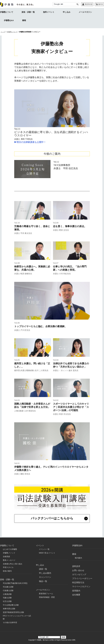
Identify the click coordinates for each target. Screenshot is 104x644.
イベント (40, 545)
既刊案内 (78, 557)
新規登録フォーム (46, 593)
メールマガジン (85, 12)
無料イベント (49, 12)
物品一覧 (43, 580)
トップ (3, 32)
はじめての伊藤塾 (10, 548)
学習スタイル (8, 566)
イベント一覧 (44, 548)
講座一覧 (43, 568)
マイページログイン (81, 586)
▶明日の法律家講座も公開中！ (30, 142)
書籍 (24, 20)
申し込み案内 (45, 572)
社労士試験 (7, 600)
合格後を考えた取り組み (13, 563)
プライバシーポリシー (82, 577)
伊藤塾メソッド (9, 552)
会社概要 (76, 594)
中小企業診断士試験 (11, 604)
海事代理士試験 (9, 608)
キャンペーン (45, 576)
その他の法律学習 (10, 621)
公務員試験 (7, 593)
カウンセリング (79, 573)
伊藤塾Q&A (9, 20)
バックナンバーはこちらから (52, 518)
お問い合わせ (78, 569)
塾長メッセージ (9, 559)
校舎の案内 (7, 570)
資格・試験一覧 (28, 12)
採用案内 (76, 590)
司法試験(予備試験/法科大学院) (15, 582)
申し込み (67, 12)
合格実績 (6, 556)
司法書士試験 (8, 586)
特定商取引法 (78, 582)
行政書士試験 (8, 589)
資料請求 (76, 565)
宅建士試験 (7, 597)
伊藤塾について (7, 12)
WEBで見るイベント (47, 552)
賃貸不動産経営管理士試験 (13, 611)
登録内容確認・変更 (47, 596)
